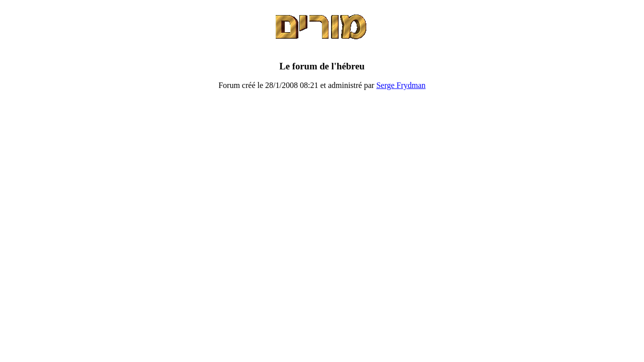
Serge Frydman (401, 85)
